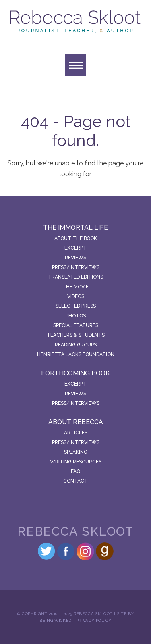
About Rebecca (76, 422)
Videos (76, 296)
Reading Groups (76, 345)
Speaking (76, 452)
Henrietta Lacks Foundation (76, 354)
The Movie (75, 287)
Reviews (75, 258)
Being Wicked (56, 620)
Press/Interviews (76, 267)
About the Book (76, 238)
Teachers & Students (76, 335)
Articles (76, 433)
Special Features (76, 325)
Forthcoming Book (75, 373)
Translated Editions (75, 277)
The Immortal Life (75, 228)
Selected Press (76, 306)
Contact (75, 481)
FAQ (75, 471)
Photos (76, 316)
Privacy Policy (94, 620)
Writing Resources (76, 462)
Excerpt (75, 248)
